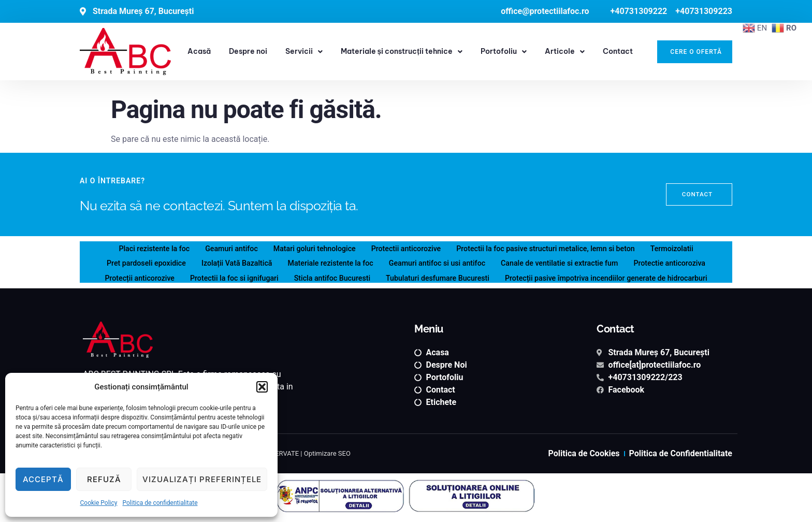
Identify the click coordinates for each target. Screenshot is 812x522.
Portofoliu (504, 52)
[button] (262, 387)
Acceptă (43, 479)
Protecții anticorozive (126, 276)
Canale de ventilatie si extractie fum (567, 262)
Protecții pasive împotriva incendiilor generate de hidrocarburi (615, 276)
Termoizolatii (685, 248)
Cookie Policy (98, 503)
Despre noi (248, 51)
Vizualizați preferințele (202, 479)
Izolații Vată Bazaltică (228, 262)
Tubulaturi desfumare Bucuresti (438, 276)
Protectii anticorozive (405, 248)
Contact (618, 51)
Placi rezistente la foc (142, 248)
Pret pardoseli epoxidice (134, 262)
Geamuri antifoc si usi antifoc (438, 262)
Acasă (199, 51)
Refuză (104, 479)
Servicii (304, 52)
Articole (565, 52)
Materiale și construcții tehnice (402, 52)
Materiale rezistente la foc (327, 262)
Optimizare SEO (327, 453)
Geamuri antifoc (223, 248)
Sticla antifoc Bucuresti (328, 276)
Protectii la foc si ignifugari (226, 276)
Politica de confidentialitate (160, 503)
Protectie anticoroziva (682, 262)
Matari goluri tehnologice (310, 248)
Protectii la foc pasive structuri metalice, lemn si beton (552, 248)
